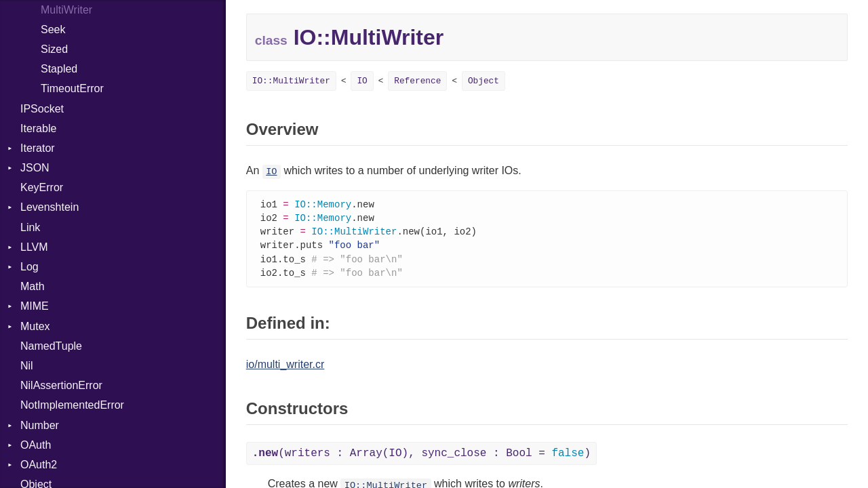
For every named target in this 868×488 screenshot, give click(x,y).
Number (40, 425)
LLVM (34, 247)
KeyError (42, 187)
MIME (35, 306)
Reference (417, 81)
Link (30, 227)
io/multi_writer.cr (285, 368)
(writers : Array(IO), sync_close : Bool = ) (421, 457)
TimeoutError (72, 88)
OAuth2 (39, 465)
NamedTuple (51, 346)
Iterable (38, 128)
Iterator (38, 148)
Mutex (35, 326)
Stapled (59, 69)
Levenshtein (50, 207)
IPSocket (42, 109)
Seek (53, 29)
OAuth (36, 445)
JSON (35, 168)
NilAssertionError (61, 385)
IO (362, 81)
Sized (54, 49)
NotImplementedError (72, 405)
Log (29, 267)
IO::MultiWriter (291, 81)
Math (33, 286)
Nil (27, 366)
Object (484, 81)
